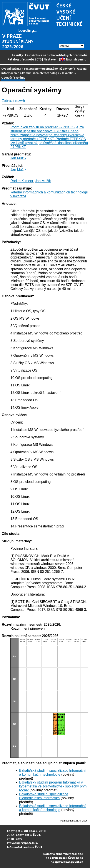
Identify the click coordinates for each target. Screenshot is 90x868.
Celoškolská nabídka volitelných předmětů (56, 55)
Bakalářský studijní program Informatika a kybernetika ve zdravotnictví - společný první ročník (53, 786)
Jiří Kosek (31, 831)
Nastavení (51, 59)
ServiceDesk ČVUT (63, 858)
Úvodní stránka (11, 68)
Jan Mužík (18, 158)
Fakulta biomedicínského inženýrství (49, 68)
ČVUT (37, 835)
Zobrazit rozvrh (13, 101)
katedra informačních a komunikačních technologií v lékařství (44, 71)
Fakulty (18, 55)
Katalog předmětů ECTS (24, 59)
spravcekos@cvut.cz (69, 862)
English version (74, 59)
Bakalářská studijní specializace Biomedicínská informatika (44, 796)
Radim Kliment (22, 181)
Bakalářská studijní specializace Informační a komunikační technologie (52, 772)
